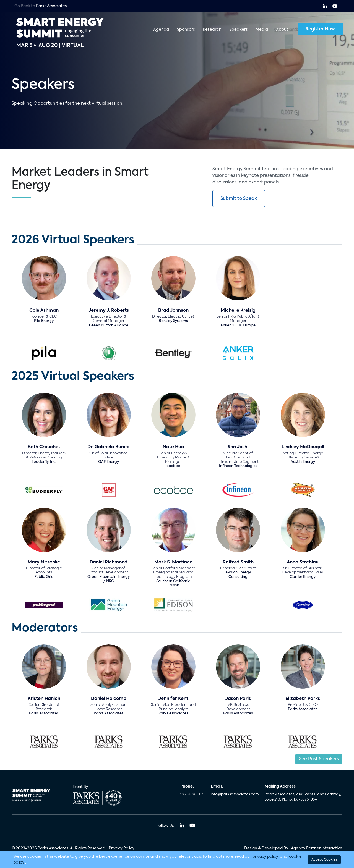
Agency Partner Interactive (317, 848)
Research (212, 29)
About (282, 29)
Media (262, 29)
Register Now (320, 29)
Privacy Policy (122, 848)
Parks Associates (51, 6)
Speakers (239, 29)
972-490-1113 (192, 794)
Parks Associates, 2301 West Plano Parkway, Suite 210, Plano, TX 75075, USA (303, 797)
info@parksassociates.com (234, 794)
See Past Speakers (319, 759)
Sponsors (186, 29)
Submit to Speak (239, 199)
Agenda (161, 29)
